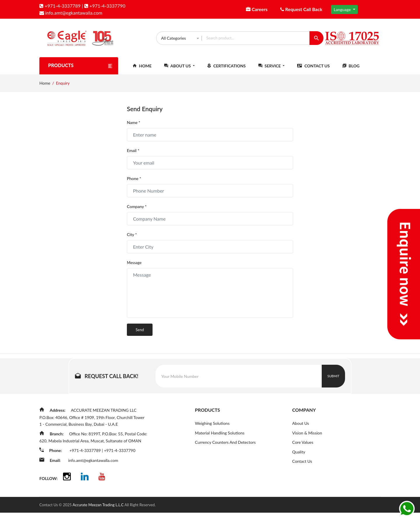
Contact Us (313, 70)
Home (142, 70)
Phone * (134, 183)
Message (134, 267)
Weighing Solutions (212, 428)
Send (140, 334)
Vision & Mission (307, 438)
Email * (133, 155)
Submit (334, 381)
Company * (137, 211)
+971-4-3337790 (105, 6)
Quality (299, 457)
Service (272, 70)
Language (343, 9)
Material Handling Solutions (220, 438)
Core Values (303, 447)
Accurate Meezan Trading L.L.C (99, 514)
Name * (134, 127)
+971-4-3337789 (60, 6)
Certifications (226, 70)
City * (132, 239)
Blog (351, 70)
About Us (179, 70)
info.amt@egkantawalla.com (71, 13)
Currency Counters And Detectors (225, 447)
